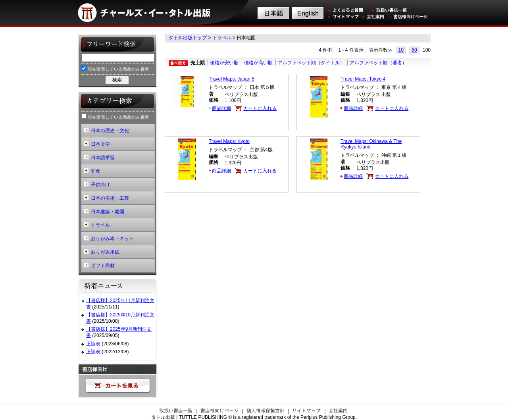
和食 (96, 171)
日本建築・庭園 (108, 212)
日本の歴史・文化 (110, 131)
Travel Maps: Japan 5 (232, 79)
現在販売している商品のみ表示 (115, 68)
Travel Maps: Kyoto (229, 141)
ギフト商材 (103, 266)
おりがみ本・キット (112, 239)
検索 (117, 80)
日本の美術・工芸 (110, 198)
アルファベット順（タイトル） (311, 63)
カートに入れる (260, 108)
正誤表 (93, 344)
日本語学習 (103, 158)
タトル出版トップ (188, 38)
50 (414, 50)
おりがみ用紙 (105, 252)
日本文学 (100, 144)
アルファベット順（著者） (378, 63)
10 (401, 50)
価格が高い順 (258, 63)
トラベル (222, 38)
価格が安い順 (224, 63)
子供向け (100, 185)
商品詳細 (221, 108)
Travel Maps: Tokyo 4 (363, 79)
